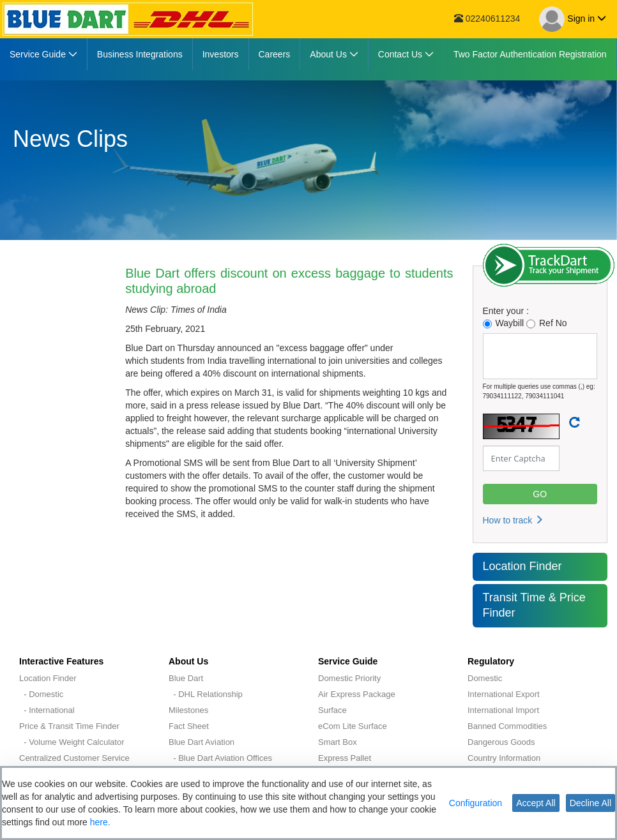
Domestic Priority (349, 678)
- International (47, 710)
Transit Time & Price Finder (534, 605)
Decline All (590, 803)
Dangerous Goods (501, 742)
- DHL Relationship (206, 694)
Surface (332, 710)
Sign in (573, 19)
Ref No (547, 323)
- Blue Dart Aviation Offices (220, 758)
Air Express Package (357, 694)
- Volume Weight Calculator (72, 742)
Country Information (504, 758)
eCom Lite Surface (353, 726)
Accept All (536, 803)
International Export (504, 694)
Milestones (188, 710)
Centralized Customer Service (74, 758)
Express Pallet (345, 758)
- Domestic (41, 694)
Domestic (485, 678)
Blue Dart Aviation (202, 742)
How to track (514, 520)
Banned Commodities (507, 726)
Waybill (504, 323)
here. (100, 822)
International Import (503, 710)
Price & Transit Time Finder (69, 726)
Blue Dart (186, 678)
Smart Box (338, 742)
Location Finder (522, 566)
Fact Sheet (189, 726)
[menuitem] (44, 54)
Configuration (476, 803)
